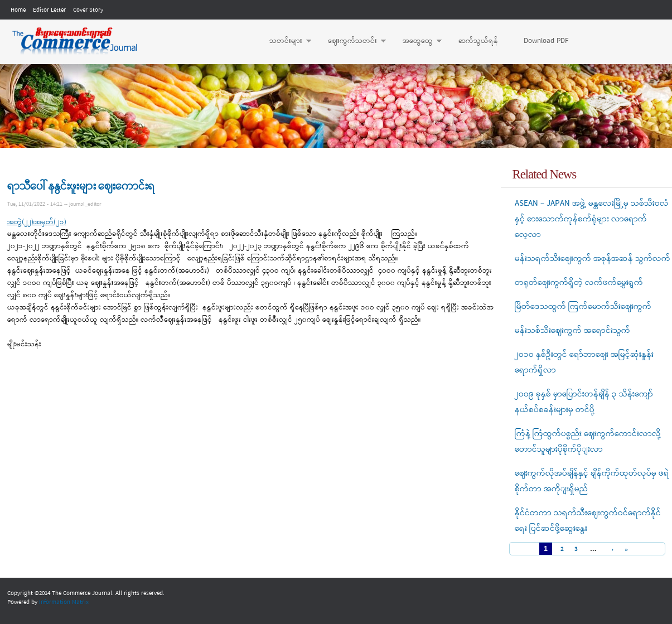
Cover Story (88, 10)
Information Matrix (64, 602)
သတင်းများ (285, 41)
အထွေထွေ (417, 41)
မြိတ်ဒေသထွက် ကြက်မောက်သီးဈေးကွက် (583, 307)
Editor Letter (49, 10)
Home (18, 10)
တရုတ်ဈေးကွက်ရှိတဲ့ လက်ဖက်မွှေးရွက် (579, 283)
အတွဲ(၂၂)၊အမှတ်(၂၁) (37, 222)
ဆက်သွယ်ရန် (478, 41)
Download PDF (546, 41)
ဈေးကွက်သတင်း (351, 41)
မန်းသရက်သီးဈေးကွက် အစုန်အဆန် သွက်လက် (593, 259)
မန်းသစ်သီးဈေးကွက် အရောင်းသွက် (572, 331)
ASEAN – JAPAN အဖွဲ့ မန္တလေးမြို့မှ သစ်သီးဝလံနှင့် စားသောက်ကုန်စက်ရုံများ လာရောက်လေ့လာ (592, 219)
